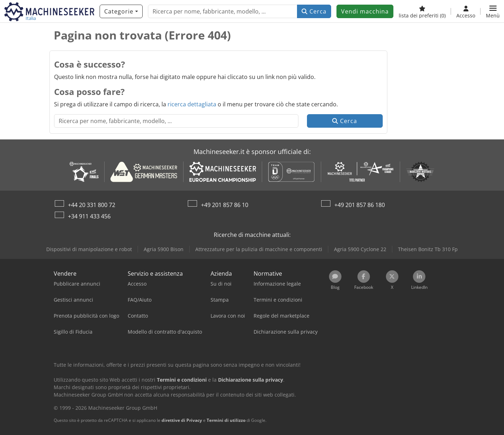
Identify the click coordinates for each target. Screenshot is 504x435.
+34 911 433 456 (89, 216)
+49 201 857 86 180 (360, 205)
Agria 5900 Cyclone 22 (360, 249)
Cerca (314, 11)
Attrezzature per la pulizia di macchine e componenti (259, 249)
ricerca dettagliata (192, 104)
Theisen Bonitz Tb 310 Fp (428, 249)
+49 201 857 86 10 (225, 205)
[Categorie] (121, 11)
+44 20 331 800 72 (92, 205)
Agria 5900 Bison (164, 249)
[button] (493, 11)
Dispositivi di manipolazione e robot (89, 249)
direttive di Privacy (182, 420)
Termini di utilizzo (226, 420)
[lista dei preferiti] (422, 11)
